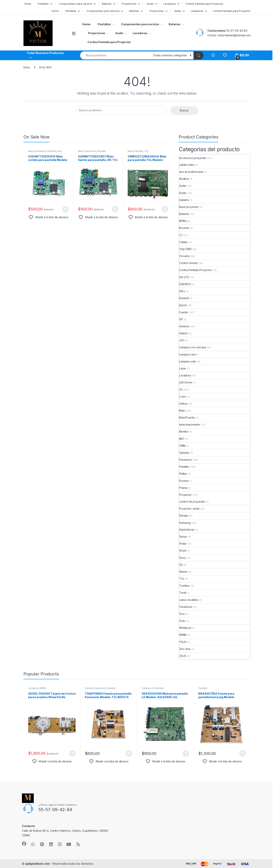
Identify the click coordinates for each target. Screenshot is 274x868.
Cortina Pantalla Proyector (195, 270)
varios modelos (189, 600)
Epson (183, 305)
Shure (183, 550)
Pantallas (43, 4)
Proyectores (129, 4)
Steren (183, 572)
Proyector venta (189, 509)
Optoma (184, 453)
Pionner (184, 481)
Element (184, 298)
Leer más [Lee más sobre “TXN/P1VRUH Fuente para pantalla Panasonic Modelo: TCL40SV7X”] (129, 753)
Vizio (182, 621)
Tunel (183, 593)
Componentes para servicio (75, 4)
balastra (184, 200)
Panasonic (40, 151)
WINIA (183, 635)
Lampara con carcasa (192, 347)
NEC (182, 439)
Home (27, 4)
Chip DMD (185, 249)
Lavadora (185, 375)
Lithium (183, 404)
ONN (182, 446)
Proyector (185, 495)
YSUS (183, 642)
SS (181, 565)
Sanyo (183, 537)
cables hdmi (187, 165)
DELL (182, 291)
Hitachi (183, 333)
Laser (183, 368)
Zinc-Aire (185, 649)
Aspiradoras (187, 530)
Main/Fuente (187, 417)
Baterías (107, 4)
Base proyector (189, 207)
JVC (182, 340)
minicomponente (189, 424)
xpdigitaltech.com (38, 864)
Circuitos (185, 256)
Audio (150, 4)
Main (31, 151)
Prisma (183, 488)
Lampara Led (187, 354)
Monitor (184, 431)
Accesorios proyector (193, 158)
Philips (183, 474)
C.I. (181, 235)
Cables (183, 242)
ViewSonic (186, 607)
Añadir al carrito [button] (65, 209)
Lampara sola (187, 361)
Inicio (27, 67)
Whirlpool (185, 628)
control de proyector (192, 502)
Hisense (184, 326)
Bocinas (184, 228)
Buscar (184, 110)
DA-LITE (184, 277)
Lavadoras (170, 4)
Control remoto (189, 263)
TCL (146, 151)
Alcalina (184, 179)
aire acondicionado (191, 172)
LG (181, 389)
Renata (183, 516)
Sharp (183, 543)
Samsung (185, 523)
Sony (182, 558)
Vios (59, 151)
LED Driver (186, 382)
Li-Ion (183, 397)
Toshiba (184, 586)
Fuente (183, 312)
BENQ (183, 221)
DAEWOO (185, 284)
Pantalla (52, 151)
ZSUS (183, 656)
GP (181, 319)
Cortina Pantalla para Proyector (204, 4)
